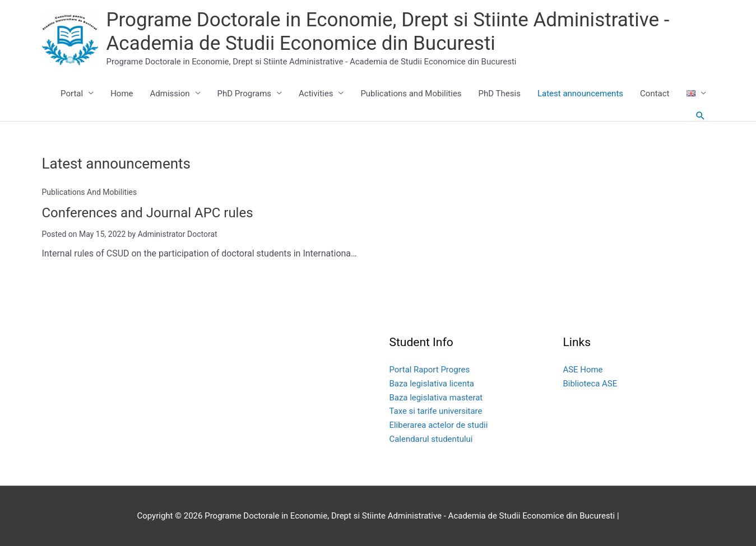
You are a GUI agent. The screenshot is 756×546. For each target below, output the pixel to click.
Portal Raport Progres (430, 369)
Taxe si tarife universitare (436, 411)
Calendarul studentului (432, 438)
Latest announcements (580, 94)
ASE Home (583, 369)
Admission (170, 94)
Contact (655, 94)
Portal (72, 94)
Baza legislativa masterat (436, 397)
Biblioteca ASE (590, 383)
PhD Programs (245, 94)
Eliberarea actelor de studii (439, 424)
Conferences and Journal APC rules (148, 213)
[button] (701, 116)
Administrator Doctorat (178, 234)
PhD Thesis (500, 94)
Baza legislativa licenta (432, 383)
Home (122, 94)
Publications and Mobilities (411, 94)
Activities (316, 94)
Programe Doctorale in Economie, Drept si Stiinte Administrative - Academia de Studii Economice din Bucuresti (388, 32)
